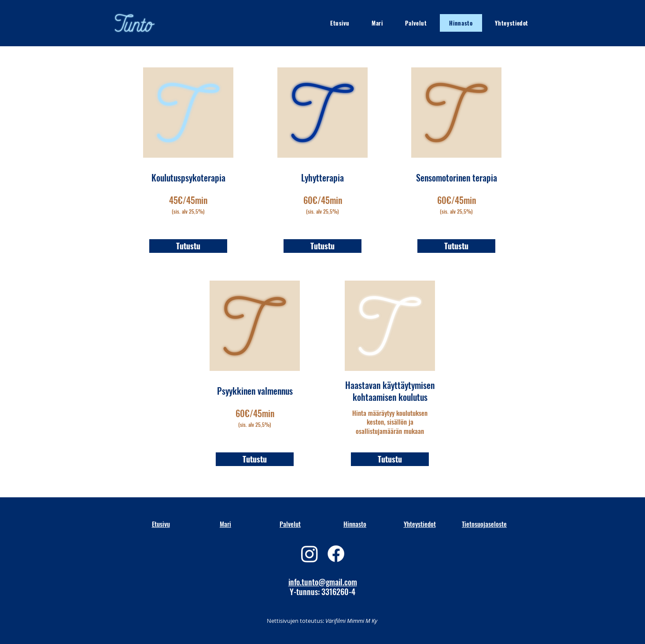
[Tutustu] (188, 246)
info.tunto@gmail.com (323, 582)
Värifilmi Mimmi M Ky (351, 621)
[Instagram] (310, 554)
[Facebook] (336, 554)
